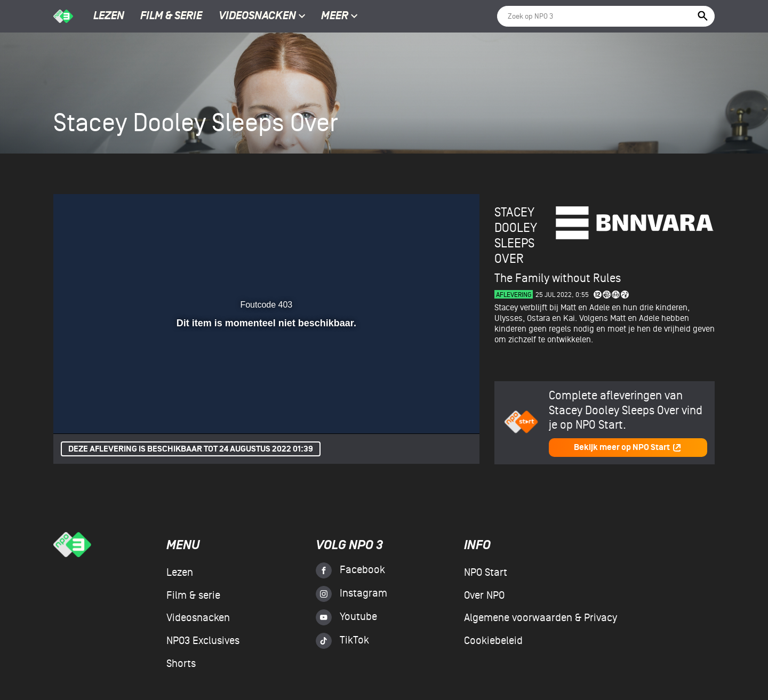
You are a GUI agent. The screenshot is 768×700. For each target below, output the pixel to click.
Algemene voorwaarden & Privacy (541, 618)
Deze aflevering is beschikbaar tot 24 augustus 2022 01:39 (191, 449)
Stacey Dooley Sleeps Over (516, 235)
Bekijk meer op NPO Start (628, 448)
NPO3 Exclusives (203, 641)
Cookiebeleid (493, 641)
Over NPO (484, 596)
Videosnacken (257, 17)
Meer (339, 17)
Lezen (109, 17)
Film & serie (171, 17)
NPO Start (486, 573)
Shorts (181, 664)
